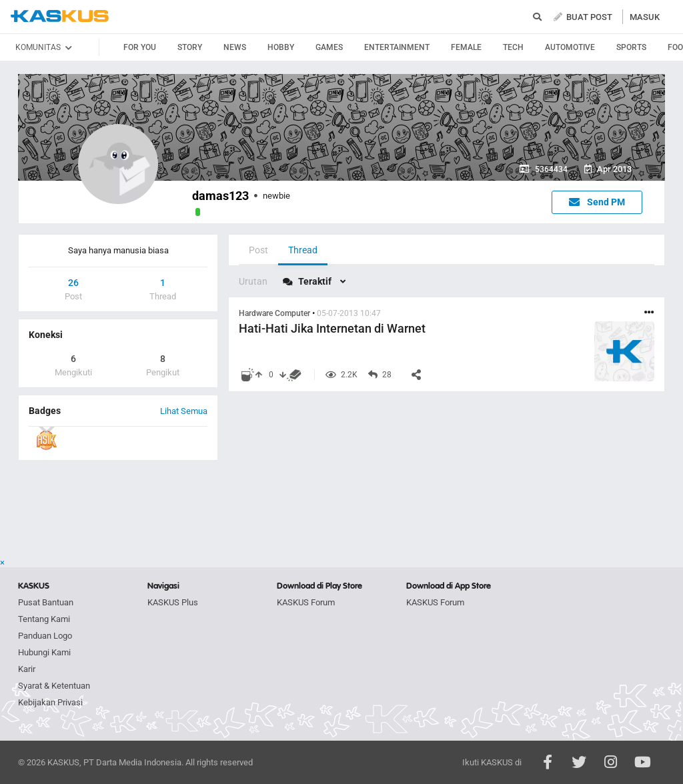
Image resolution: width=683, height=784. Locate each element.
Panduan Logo (45, 636)
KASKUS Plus (173, 602)
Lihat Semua (184, 411)
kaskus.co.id (60, 16)
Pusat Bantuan (46, 602)
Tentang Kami (44, 619)
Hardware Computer (274, 313)
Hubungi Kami (44, 652)
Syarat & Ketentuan (54, 686)
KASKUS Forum (306, 602)
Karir (27, 669)
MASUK (645, 17)
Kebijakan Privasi (50, 702)
